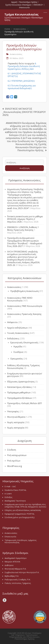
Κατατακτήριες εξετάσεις (20, 387)
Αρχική (14, 2)
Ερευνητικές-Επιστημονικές (24, 343)
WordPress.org (15, 466)
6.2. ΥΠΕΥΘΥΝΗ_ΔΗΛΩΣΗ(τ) (21, 81)
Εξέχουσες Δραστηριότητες (21, 382)
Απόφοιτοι (12, 322)
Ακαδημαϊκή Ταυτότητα (15, 501)
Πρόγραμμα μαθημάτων (19, 393)
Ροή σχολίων (14, 461)
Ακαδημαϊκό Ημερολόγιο (16, 558)
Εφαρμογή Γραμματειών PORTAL (20, 514)
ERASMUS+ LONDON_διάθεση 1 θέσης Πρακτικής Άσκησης (23, 229)
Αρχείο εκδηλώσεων (17, 328)
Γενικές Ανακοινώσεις (18, 333)
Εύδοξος (8, 497)
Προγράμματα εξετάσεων (20, 398)
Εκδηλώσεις (13, 338)
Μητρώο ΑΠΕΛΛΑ (12, 562)
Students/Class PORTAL (15, 490)
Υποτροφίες (13, 411)
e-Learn (8, 494)
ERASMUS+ (38, 5)
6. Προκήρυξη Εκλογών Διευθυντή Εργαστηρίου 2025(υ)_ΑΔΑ (24, 66)
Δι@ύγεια (9, 565)
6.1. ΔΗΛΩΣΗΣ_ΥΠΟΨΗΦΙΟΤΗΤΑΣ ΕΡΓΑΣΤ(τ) (24, 75)
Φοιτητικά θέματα (16, 417)
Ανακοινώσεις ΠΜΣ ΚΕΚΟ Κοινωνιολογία (20, 299)
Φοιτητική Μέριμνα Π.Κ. (15, 569)
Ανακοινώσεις (14, 287)
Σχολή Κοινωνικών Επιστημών (18, 5)
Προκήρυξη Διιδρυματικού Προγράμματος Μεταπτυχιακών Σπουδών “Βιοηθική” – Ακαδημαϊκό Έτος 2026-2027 (25, 242)
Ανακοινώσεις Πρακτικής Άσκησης (24, 314)
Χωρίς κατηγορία (16, 422)
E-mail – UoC (10, 486)
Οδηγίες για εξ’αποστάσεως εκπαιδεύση (23, 510)
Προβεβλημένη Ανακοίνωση (24, 291)
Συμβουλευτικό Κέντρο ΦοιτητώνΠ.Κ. (22, 572)
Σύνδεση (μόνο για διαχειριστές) (20, 517)
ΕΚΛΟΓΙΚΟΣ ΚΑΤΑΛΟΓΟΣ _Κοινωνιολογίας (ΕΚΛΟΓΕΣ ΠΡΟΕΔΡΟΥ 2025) (24, 112)
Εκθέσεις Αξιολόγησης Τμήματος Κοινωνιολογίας (24, 367)
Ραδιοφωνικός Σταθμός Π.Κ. (18, 579)
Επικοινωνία (24, 8)
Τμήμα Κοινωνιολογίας (21, 14)
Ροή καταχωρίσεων (17, 455)
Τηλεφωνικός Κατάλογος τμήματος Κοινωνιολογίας (21, 541)
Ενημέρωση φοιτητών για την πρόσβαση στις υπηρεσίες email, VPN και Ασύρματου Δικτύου (25, 505)
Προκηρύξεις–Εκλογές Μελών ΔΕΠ (24, 403)
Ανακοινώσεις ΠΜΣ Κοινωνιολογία (25, 306)
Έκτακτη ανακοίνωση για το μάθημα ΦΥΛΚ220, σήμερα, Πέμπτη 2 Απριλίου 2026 (25, 219)
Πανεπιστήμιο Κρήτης (28, 2)
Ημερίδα (18, 347)
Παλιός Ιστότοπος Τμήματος (18, 583)
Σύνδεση (12, 450)
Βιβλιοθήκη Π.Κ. (12, 576)
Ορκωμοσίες (17, 359)
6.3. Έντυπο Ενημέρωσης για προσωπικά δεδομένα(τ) (22, 87)
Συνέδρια (18, 352)
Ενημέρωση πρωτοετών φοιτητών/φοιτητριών (25, 375)
